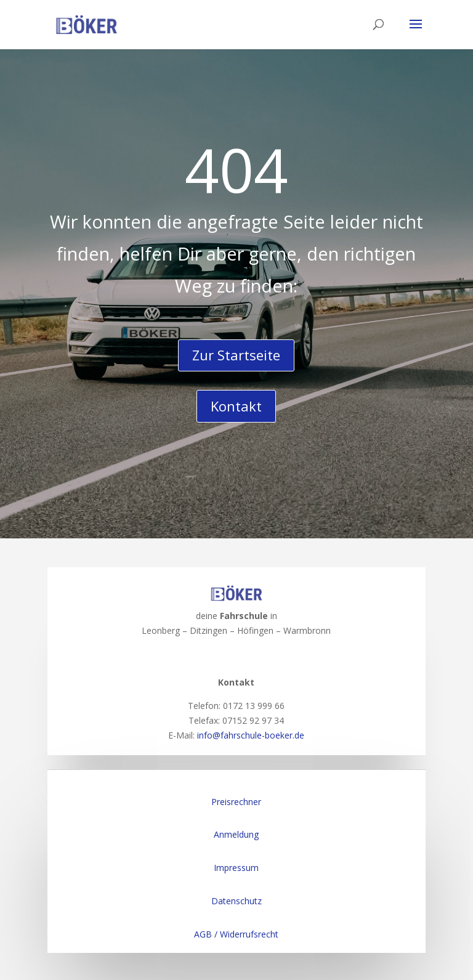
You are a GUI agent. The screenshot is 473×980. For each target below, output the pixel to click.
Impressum (236, 868)
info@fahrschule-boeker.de (251, 735)
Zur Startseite (236, 355)
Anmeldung (236, 834)
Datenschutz (236, 901)
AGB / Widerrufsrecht (236, 934)
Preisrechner (236, 802)
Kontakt (236, 406)
